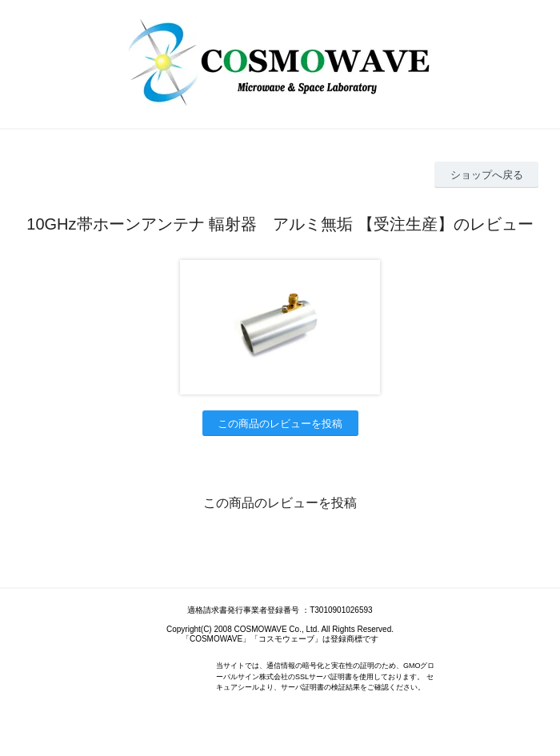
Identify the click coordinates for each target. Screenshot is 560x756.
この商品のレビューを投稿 (280, 424)
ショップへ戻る (487, 175)
